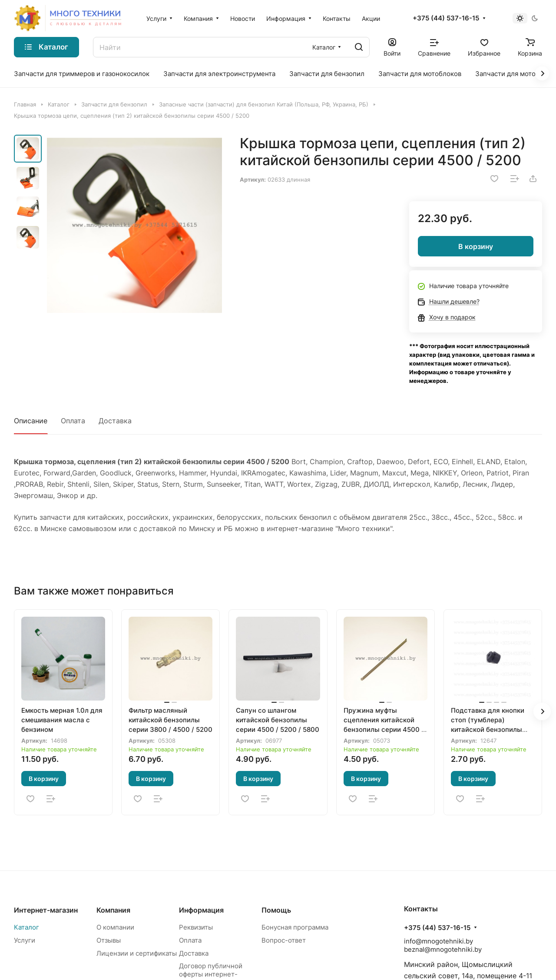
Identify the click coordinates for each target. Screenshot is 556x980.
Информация (201, 910)
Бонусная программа (295, 927)
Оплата (73, 421)
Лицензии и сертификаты (137, 953)
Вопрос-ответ (284, 940)
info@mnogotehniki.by (439, 941)
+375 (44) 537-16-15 (446, 18)
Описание (31, 421)
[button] (542, 711)
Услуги (25, 940)
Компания (113, 910)
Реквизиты (196, 927)
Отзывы (109, 940)
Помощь (276, 910)
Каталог (26, 927)
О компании (115, 927)
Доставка (115, 421)
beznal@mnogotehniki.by (443, 949)
